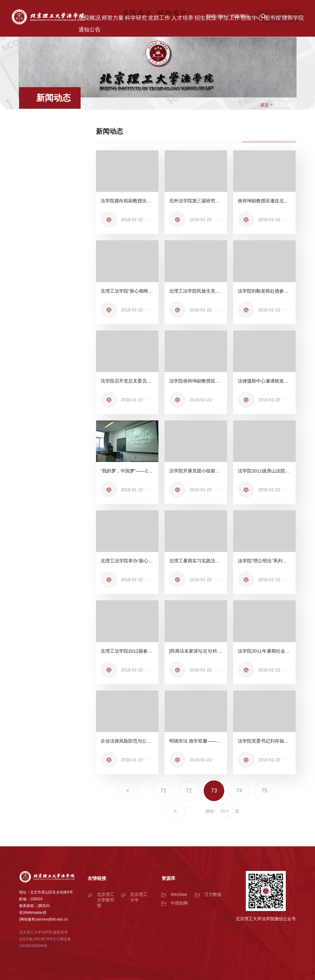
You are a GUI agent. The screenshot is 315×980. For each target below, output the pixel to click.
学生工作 (229, 18)
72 (189, 791)
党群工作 (159, 18)
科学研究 (136, 18)
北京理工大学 (139, 897)
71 (163, 791)
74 (239, 791)
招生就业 (205, 18)
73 (214, 791)
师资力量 (113, 18)
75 (265, 791)
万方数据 (213, 894)
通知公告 (90, 30)
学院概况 (90, 18)
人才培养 (182, 18)
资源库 (168, 878)
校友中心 (252, 18)
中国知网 (179, 903)
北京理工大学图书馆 (106, 900)
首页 (265, 105)
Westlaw (179, 894)
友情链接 (97, 878)
